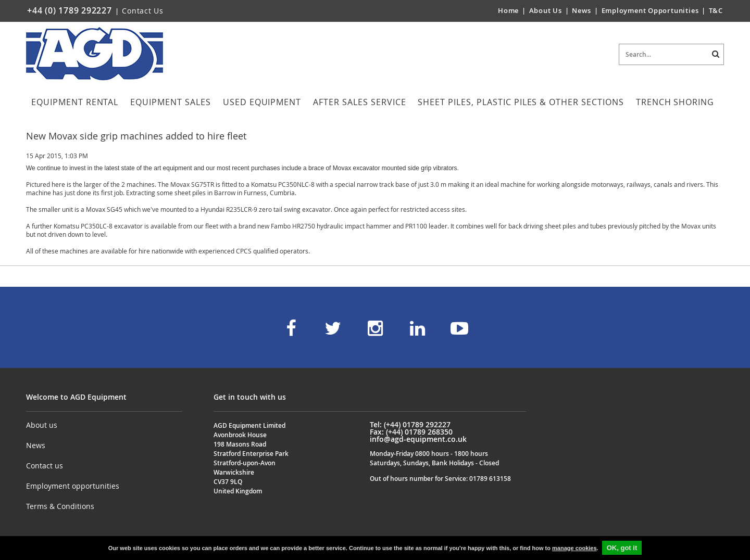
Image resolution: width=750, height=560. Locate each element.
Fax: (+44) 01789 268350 (411, 432)
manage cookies (574, 548)
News (582, 10)
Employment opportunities (73, 486)
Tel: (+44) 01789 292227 (410, 424)
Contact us (45, 466)
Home (508, 10)
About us (42, 425)
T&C (716, 10)
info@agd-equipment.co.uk (418, 439)
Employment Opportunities (650, 10)
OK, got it (622, 548)
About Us (547, 10)
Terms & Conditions (60, 506)
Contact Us (143, 11)
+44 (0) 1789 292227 (70, 10)
